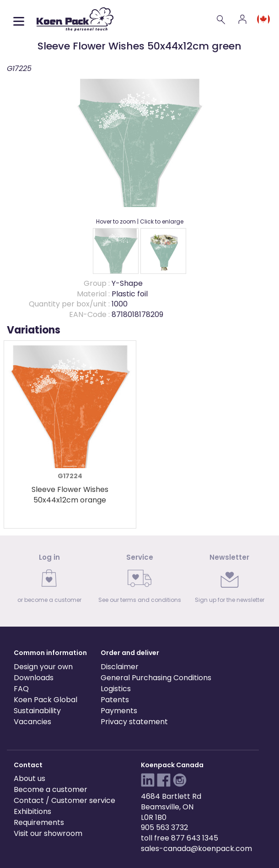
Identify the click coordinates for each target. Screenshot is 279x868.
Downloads (34, 678)
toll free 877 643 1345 (180, 838)
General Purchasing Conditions (156, 678)
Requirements (39, 822)
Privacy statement (134, 722)
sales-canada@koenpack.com (196, 849)
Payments (119, 711)
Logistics (116, 689)
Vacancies (32, 722)
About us (30, 778)
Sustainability (37, 711)
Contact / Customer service (64, 800)
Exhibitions (32, 811)
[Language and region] (263, 19)
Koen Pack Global (46, 700)
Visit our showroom (48, 833)
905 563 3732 (164, 827)
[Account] (242, 19)
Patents (115, 700)
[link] (50, 581)
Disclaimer (120, 667)
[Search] (221, 19)
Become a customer (51, 789)
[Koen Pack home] (75, 19)
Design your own (43, 667)
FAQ (21, 689)
